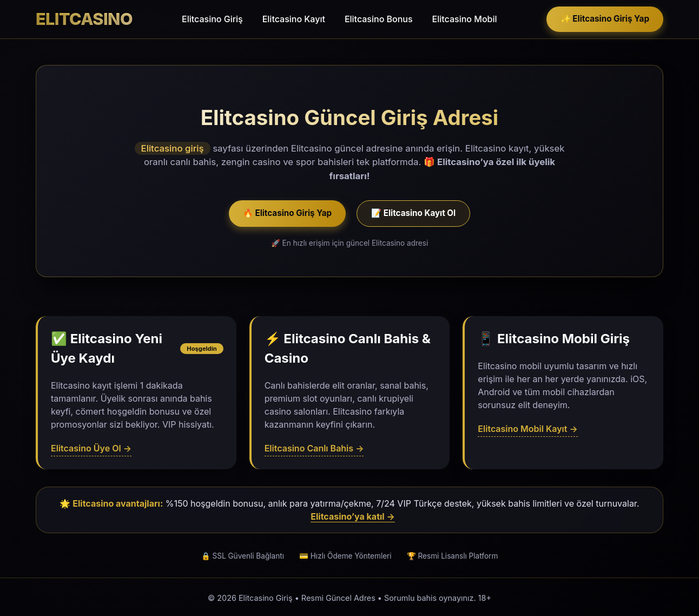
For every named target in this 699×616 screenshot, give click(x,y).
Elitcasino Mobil (465, 19)
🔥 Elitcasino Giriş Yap (287, 213)
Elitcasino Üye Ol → (91, 448)
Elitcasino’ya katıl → (352, 516)
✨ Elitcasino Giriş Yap (605, 19)
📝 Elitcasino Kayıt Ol (413, 213)
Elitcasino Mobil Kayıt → (527, 429)
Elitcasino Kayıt (294, 19)
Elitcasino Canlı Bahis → (314, 448)
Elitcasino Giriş (212, 19)
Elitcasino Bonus (379, 19)
